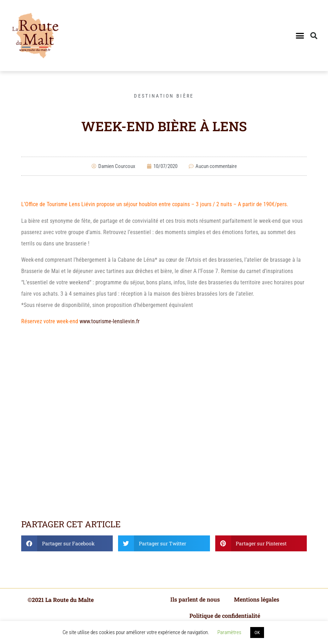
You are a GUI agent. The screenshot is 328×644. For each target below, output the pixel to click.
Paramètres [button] (229, 632)
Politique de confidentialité (225, 616)
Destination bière (164, 96)
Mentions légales (257, 599)
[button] (300, 36)
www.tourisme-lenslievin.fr (110, 321)
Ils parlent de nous (195, 599)
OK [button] (257, 633)
